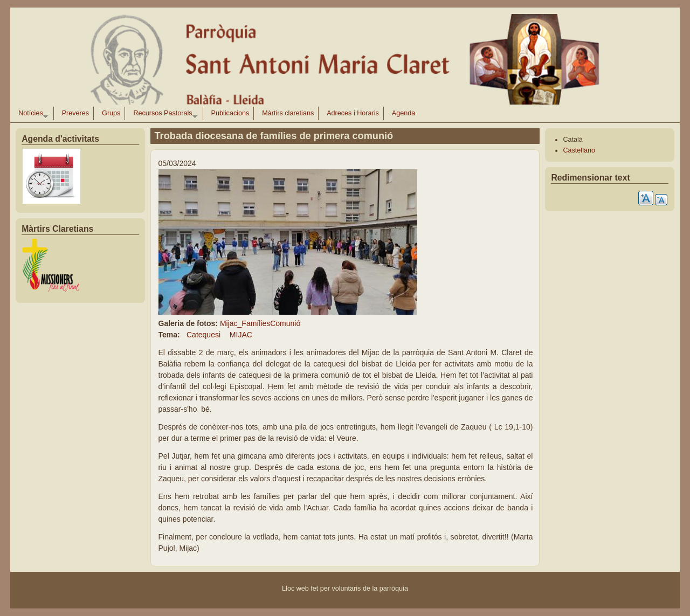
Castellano (579, 150)
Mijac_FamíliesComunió (260, 323)
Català (572, 140)
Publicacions (230, 113)
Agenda (403, 113)
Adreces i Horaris (353, 113)
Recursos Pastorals (163, 115)
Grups (111, 113)
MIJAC (241, 335)
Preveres (75, 113)
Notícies (31, 115)
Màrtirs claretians (288, 113)
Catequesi (203, 335)
